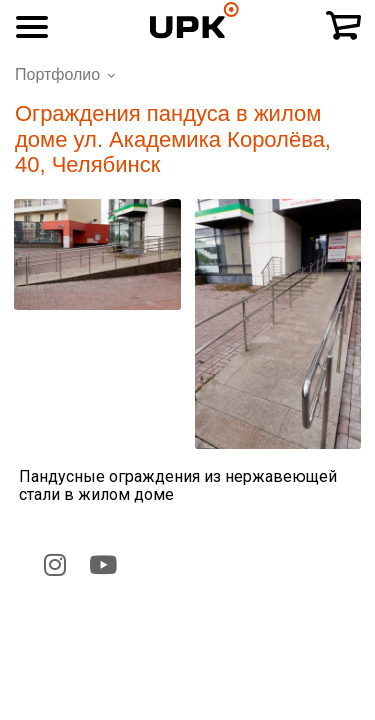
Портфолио (57, 74)
